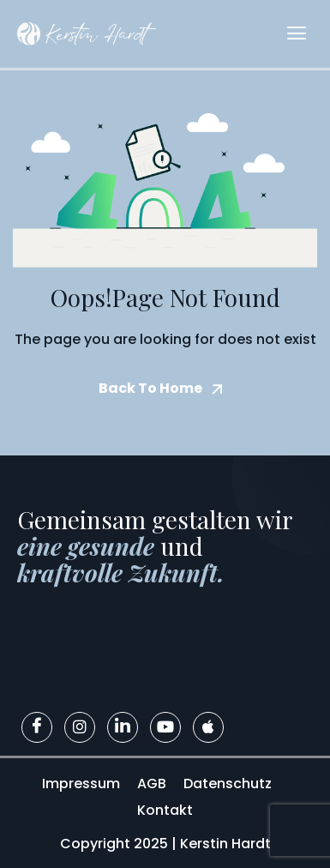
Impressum (81, 784)
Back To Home (150, 388)
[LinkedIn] (123, 727)
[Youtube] (165, 727)
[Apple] (208, 727)
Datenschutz (228, 784)
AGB (152, 784)
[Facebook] (37, 727)
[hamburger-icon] (297, 34)
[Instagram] (80, 727)
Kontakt (165, 810)
